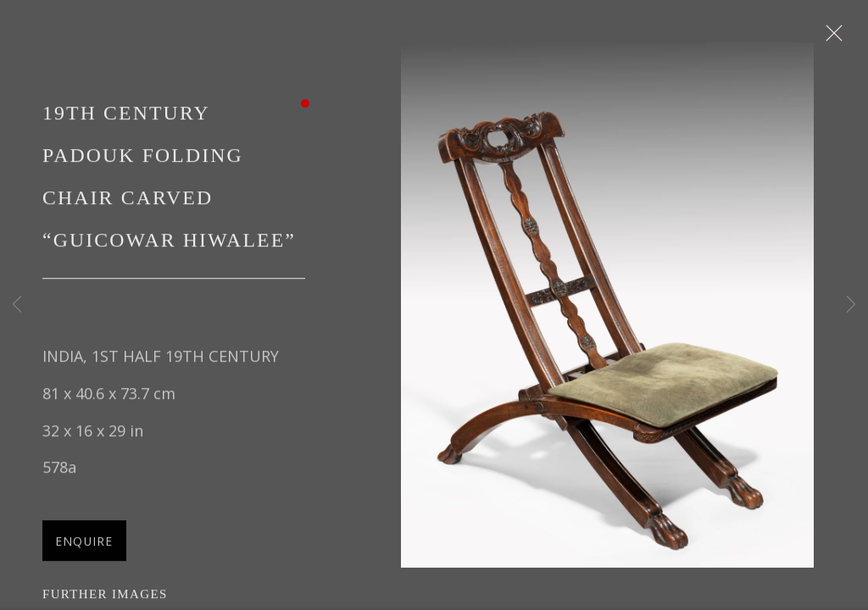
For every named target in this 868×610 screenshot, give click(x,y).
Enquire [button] (84, 543)
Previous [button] (17, 305)
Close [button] (830, 38)
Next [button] (851, 305)
